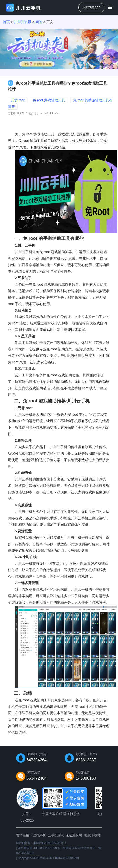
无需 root (71, 414)
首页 (6, 22)
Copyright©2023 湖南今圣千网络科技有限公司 (48, 858)
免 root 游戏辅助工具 (35, 700)
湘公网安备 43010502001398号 (39, 848)
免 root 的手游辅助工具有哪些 (53, 238)
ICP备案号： (41, 843)
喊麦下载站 (93, 835)
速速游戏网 (74, 835)
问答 (39, 22)
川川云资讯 (23, 22)
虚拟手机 (40, 835)
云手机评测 (56, 835)
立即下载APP (91, 8)
